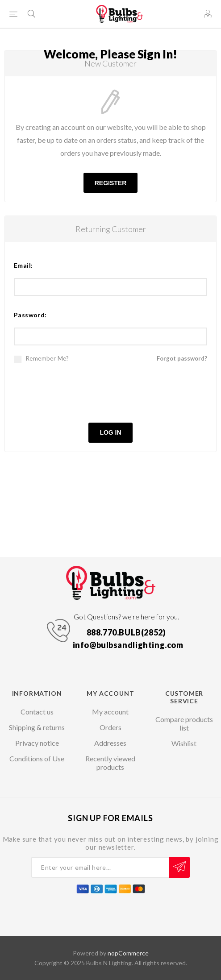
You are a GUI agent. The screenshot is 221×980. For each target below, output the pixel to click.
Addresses (110, 743)
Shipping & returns (37, 727)
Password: (30, 315)
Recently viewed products (110, 763)
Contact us (37, 712)
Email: (23, 265)
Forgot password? (182, 358)
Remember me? (48, 358)
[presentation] (111, 392)
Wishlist (184, 743)
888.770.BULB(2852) (126, 632)
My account (110, 712)
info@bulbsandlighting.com (128, 645)
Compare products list (184, 723)
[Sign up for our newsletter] (100, 867)
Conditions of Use (37, 758)
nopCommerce (128, 953)
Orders (110, 727)
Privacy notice (37, 743)
